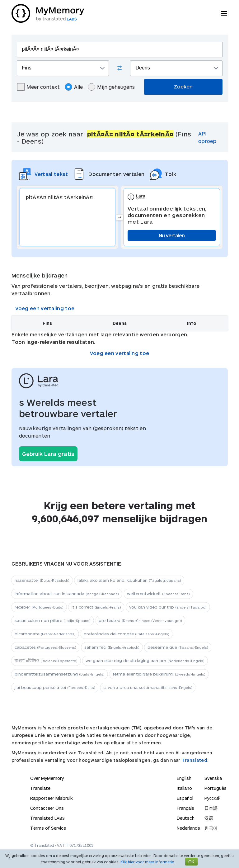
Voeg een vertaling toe (45, 308)
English (184, 778)
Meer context (38, 87)
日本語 (211, 808)
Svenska (213, 778)
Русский (213, 798)
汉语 (209, 818)
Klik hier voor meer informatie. (148, 862)
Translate (40, 788)
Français (185, 808)
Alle (74, 87)
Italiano (184, 788)
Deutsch (186, 818)
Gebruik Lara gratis (48, 454)
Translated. (195, 760)
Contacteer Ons (47, 808)
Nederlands (188, 828)
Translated (47, 818)
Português (216, 788)
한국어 (211, 828)
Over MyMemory (47, 778)
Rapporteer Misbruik (52, 798)
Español (185, 798)
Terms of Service (48, 828)
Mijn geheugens (111, 87)
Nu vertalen (172, 235)
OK (191, 862)
